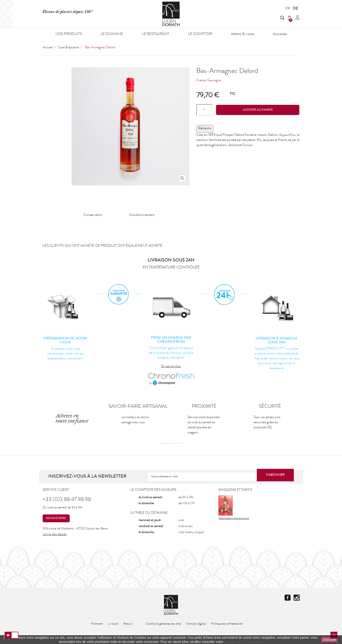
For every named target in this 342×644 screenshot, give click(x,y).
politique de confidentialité (243, 642)
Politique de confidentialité (227, 624)
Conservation (93, 215)
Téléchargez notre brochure (234, 508)
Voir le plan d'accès (55, 535)
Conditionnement (142, 215)
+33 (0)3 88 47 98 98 (67, 500)
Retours (128, 624)
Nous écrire (55, 518)
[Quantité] (204, 110)
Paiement (97, 624)
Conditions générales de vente (163, 624)
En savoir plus (171, 367)
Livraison (113, 624)
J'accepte (329, 640)
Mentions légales (196, 624)
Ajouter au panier (258, 110)
